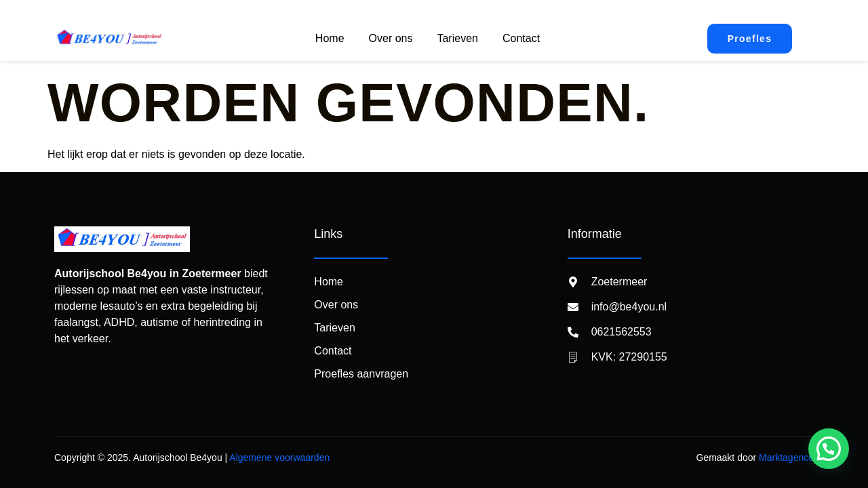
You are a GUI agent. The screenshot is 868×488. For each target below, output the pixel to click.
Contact (521, 38)
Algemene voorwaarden (279, 457)
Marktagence (786, 457)
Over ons (391, 38)
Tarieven (457, 38)
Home (330, 38)
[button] (829, 449)
